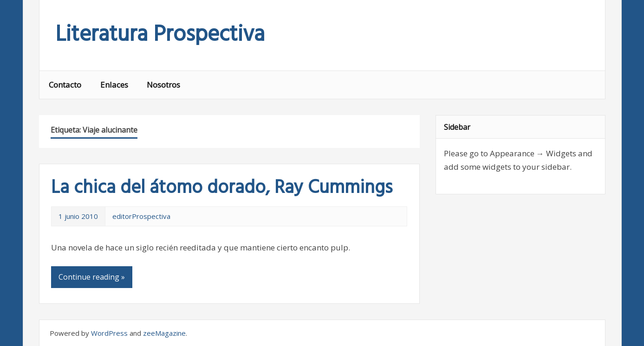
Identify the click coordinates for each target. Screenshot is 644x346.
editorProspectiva (141, 216)
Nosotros (163, 85)
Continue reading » (92, 277)
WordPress (109, 333)
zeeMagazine (164, 333)
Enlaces (114, 85)
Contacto (65, 85)
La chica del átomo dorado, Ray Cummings (222, 188)
